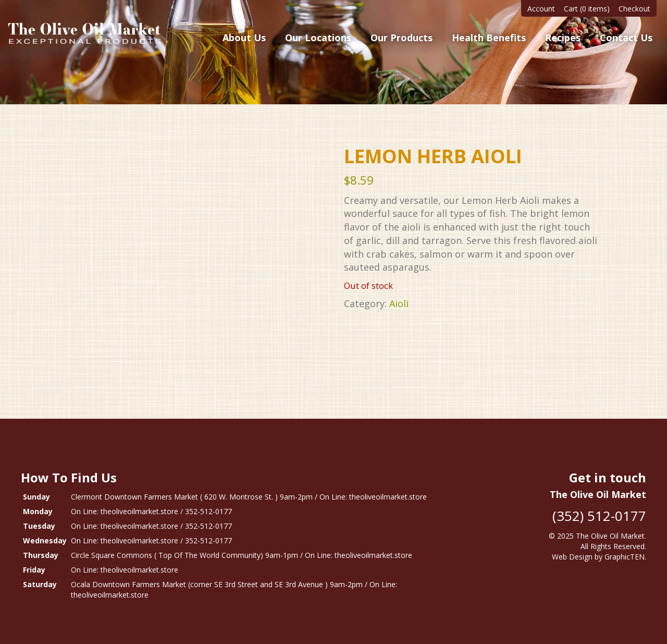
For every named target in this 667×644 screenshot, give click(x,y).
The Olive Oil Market (610, 536)
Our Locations (318, 38)
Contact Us (626, 38)
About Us (244, 38)
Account (541, 9)
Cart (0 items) (587, 9)
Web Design (572, 557)
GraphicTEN (625, 557)
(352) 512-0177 (599, 516)
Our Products (402, 38)
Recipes (563, 38)
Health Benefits (489, 38)
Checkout (634, 9)
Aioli (399, 303)
